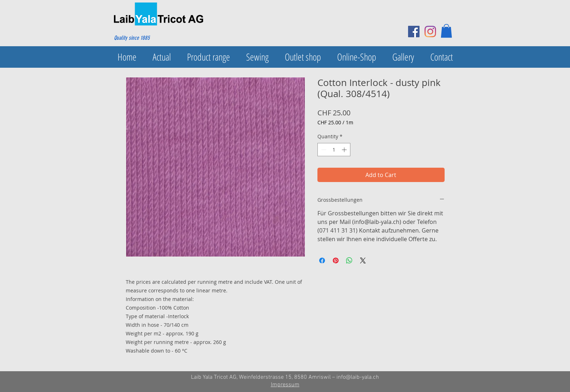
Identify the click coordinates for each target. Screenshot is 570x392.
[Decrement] (323, 150)
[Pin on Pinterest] (336, 260)
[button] (446, 31)
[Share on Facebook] (322, 260)
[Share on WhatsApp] (349, 260)
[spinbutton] (334, 150)
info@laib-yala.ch (358, 377)
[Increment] (345, 150)
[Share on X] (363, 260)
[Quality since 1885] (149, 38)
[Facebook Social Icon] (414, 32)
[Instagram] (430, 32)
